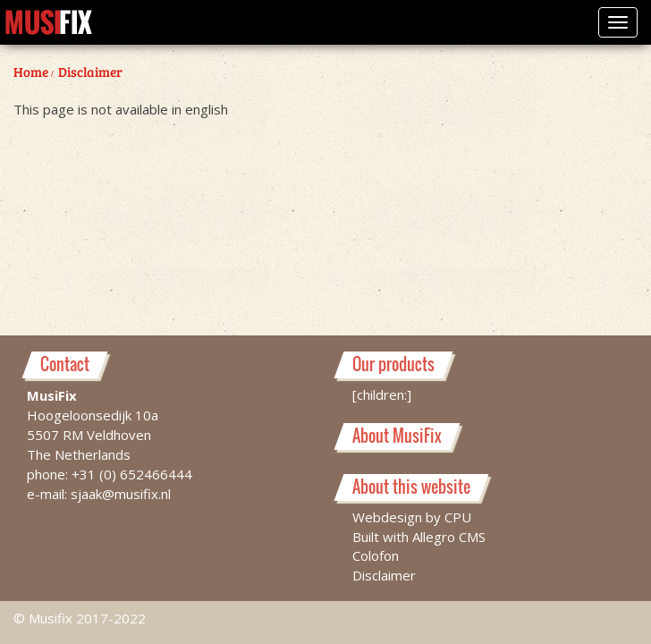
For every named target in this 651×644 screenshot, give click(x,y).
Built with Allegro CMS (419, 536)
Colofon (376, 555)
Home (31, 72)
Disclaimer (90, 72)
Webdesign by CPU (412, 516)
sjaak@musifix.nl (121, 493)
